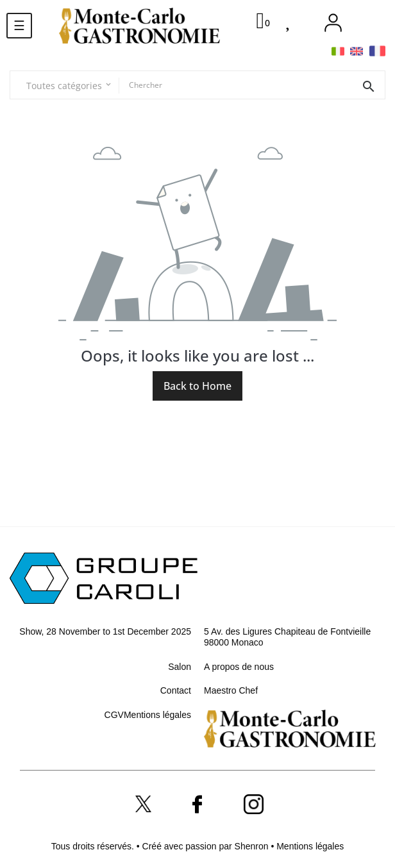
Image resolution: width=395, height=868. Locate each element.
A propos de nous (239, 667)
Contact (176, 690)
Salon (180, 667)
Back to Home (197, 386)
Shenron (253, 846)
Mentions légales (157, 715)
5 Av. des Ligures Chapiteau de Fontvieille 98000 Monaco (287, 637)
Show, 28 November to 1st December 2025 (105, 631)
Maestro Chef (231, 690)
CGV (114, 715)
